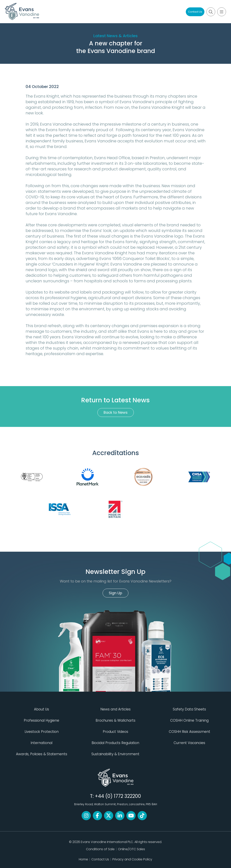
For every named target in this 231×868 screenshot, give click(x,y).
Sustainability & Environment (115, 754)
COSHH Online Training (189, 720)
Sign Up (115, 593)
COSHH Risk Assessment (189, 732)
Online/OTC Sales (131, 849)
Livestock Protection (42, 732)
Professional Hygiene (41, 720)
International (41, 743)
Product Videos (115, 732)
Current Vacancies (189, 743)
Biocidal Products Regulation (115, 743)
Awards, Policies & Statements (42, 754)
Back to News (116, 412)
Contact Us (195, 12)
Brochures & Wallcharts (115, 720)
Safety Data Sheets (189, 709)
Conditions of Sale (100, 849)
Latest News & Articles (115, 36)
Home (83, 859)
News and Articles (115, 709)
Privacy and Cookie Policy (132, 859)
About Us (41, 709)
